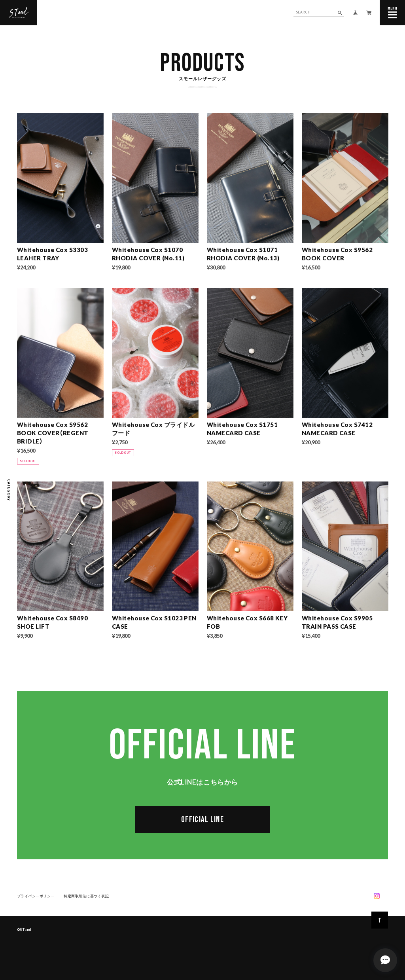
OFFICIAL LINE (202, 821)
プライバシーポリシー (36, 897)
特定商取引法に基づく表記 (86, 897)
